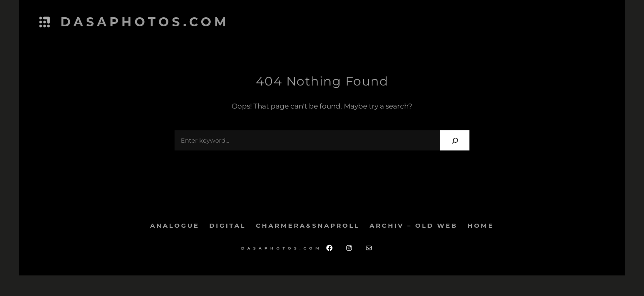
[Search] (455, 140)
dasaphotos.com (145, 22)
